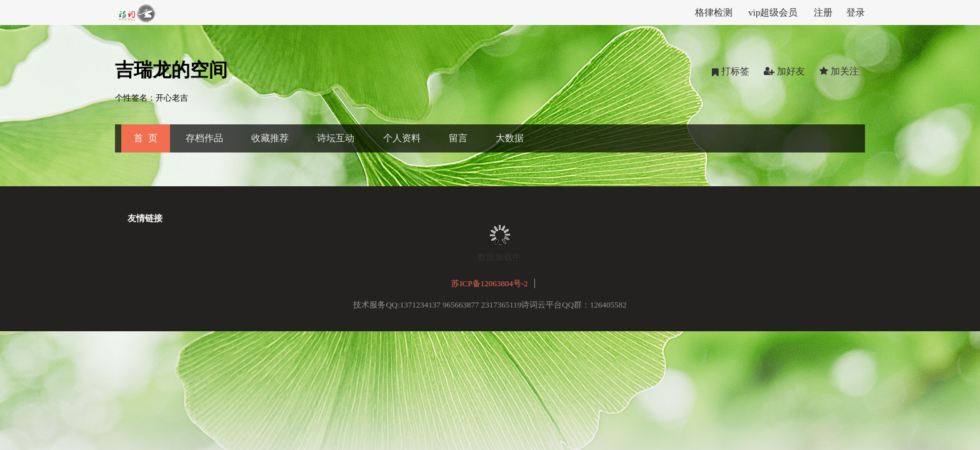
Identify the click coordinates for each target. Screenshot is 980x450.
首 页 (146, 138)
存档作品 (204, 138)
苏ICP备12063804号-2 (489, 283)
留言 (458, 138)
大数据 (510, 138)
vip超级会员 (773, 12)
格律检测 (714, 12)
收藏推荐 (270, 138)
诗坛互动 (336, 138)
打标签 (731, 72)
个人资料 (402, 138)
